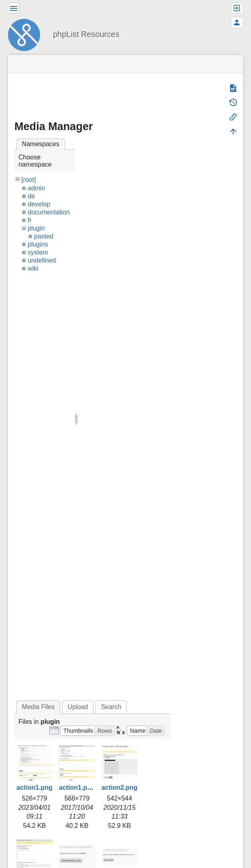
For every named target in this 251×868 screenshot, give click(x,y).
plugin (36, 228)
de (31, 196)
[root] (28, 180)
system (38, 252)
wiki (33, 268)
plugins (38, 244)
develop (39, 204)
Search (111, 707)
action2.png (119, 788)
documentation (49, 212)
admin (36, 188)
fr (30, 220)
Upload (78, 707)
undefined (42, 260)
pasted (44, 236)
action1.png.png (84, 788)
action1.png (34, 788)
